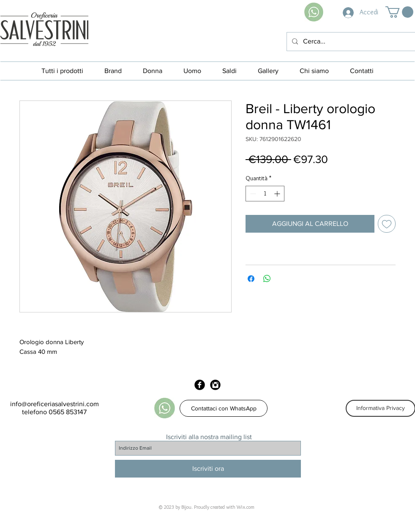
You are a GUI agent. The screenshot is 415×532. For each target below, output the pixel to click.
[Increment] (278, 194)
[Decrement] (252, 194)
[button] (399, 12)
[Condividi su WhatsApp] (267, 279)
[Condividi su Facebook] (251, 279)
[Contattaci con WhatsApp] (224, 408)
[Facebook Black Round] (200, 385)
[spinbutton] (265, 194)
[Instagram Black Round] (215, 385)
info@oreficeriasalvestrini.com (55, 404)
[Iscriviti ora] (208, 469)
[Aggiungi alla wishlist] (387, 224)
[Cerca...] (350, 42)
